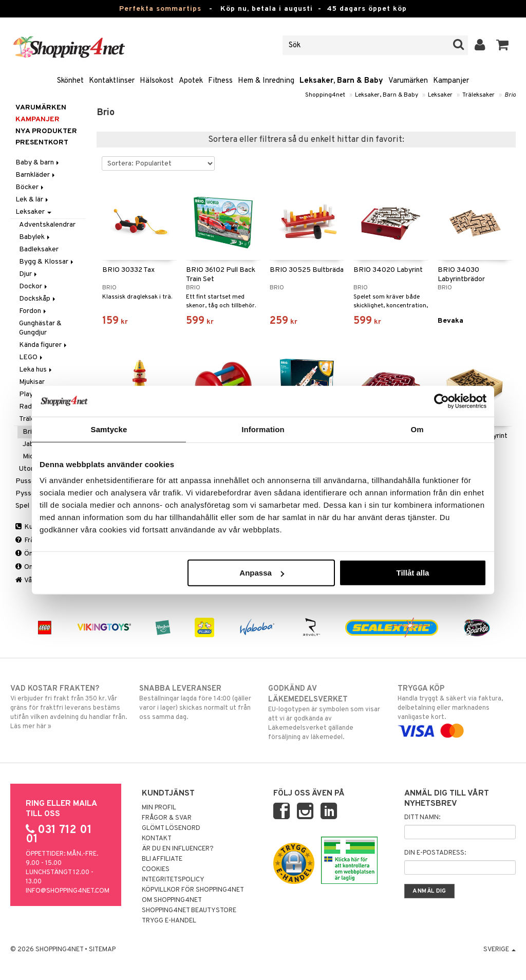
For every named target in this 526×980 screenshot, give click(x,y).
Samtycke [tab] (109, 429)
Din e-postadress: (435, 853)
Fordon (33, 311)
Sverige (500, 950)
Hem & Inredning (266, 81)
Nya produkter (46, 131)
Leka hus (36, 370)
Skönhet (70, 81)
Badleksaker (39, 249)
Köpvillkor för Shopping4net (193, 890)
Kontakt (157, 839)
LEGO (32, 357)
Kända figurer (44, 345)
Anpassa (262, 573)
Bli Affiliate (162, 859)
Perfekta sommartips (160, 9)
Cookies (156, 870)
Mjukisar (32, 382)
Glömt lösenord (171, 828)
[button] (503, 45)
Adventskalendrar (47, 225)
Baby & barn (38, 163)
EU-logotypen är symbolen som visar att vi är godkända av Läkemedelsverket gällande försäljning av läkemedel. (327, 713)
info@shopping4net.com (68, 891)
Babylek (35, 237)
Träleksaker (478, 95)
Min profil (159, 808)
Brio (510, 95)
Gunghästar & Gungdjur (40, 328)
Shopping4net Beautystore (189, 911)
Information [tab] (263, 429)
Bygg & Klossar (47, 262)
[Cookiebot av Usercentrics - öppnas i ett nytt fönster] (442, 401)
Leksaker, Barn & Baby (341, 81)
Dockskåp (38, 299)
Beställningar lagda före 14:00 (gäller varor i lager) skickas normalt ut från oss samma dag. (198, 702)
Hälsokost (157, 81)
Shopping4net (325, 95)
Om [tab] (417, 429)
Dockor (34, 286)
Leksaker (440, 95)
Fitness (220, 81)
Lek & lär (33, 200)
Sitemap (102, 950)
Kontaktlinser (112, 81)
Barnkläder (36, 175)
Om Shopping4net (172, 900)
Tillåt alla (412, 573)
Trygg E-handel (169, 921)
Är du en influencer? (178, 849)
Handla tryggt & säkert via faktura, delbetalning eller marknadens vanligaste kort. (457, 710)
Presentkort (42, 143)
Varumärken (408, 81)
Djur (29, 274)
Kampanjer (451, 81)
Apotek (191, 81)
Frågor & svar (167, 818)
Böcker (30, 187)
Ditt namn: (422, 818)
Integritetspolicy (173, 880)
